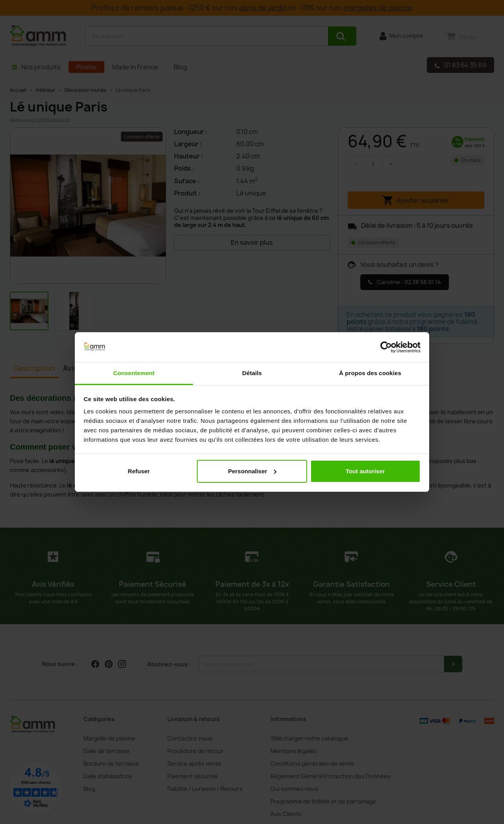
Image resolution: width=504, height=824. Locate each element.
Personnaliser (252, 471)
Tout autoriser (365, 471)
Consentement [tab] (134, 373)
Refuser (139, 471)
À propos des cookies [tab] (370, 373)
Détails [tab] (252, 373)
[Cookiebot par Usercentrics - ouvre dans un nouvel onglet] (386, 347)
